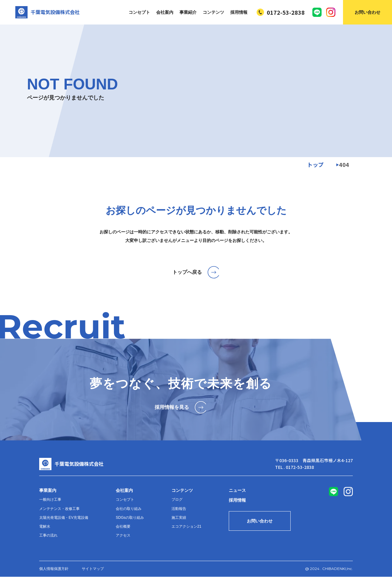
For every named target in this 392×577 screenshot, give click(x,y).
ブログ (177, 500)
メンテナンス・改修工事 (59, 509)
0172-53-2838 (281, 12)
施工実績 (179, 518)
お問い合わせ (367, 12)
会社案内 (165, 12)
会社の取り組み (129, 509)
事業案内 (48, 490)
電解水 (45, 526)
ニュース (237, 490)
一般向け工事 (50, 500)
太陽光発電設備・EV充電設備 (64, 518)
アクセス (123, 535)
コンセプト (139, 12)
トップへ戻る (196, 272)
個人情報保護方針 (54, 569)
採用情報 (239, 12)
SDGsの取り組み (130, 518)
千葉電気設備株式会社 (47, 12)
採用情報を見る (181, 407)
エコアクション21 (186, 526)
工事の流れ (48, 535)
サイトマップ (93, 569)
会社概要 (123, 526)
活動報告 (179, 509)
